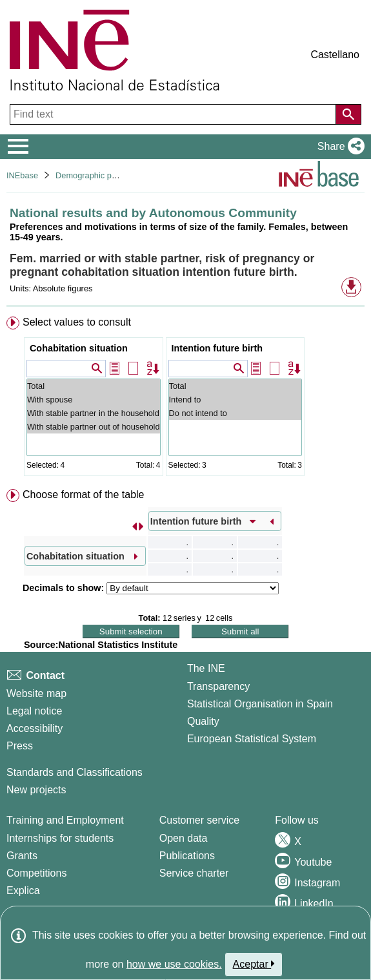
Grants (22, 856)
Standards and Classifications (75, 772)
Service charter (194, 873)
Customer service (199, 820)
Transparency (218, 686)
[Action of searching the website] (348, 114)
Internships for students (60, 838)
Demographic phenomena (103, 175)
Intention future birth (217, 348)
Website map (36, 693)
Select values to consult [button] (77, 322)
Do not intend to (235, 413)
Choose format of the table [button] (84, 495)
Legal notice (34, 711)
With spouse (94, 400)
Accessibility (35, 728)
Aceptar (254, 964)
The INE (206, 668)
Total (94, 386)
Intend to (235, 400)
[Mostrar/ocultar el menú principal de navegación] (18, 147)
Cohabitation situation (79, 348)
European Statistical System (252, 739)
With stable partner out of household (94, 427)
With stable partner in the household (94, 413)
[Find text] (174, 114)
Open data (184, 838)
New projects (36, 790)
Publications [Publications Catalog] (187, 856)
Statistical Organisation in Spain (260, 704)
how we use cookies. (174, 964)
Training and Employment (65, 820)
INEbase (22, 175)
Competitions (36, 873)
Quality (203, 721)
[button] (338, 147)
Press (20, 746)
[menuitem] (185, 399)
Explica (23, 891)
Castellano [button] (335, 55)
